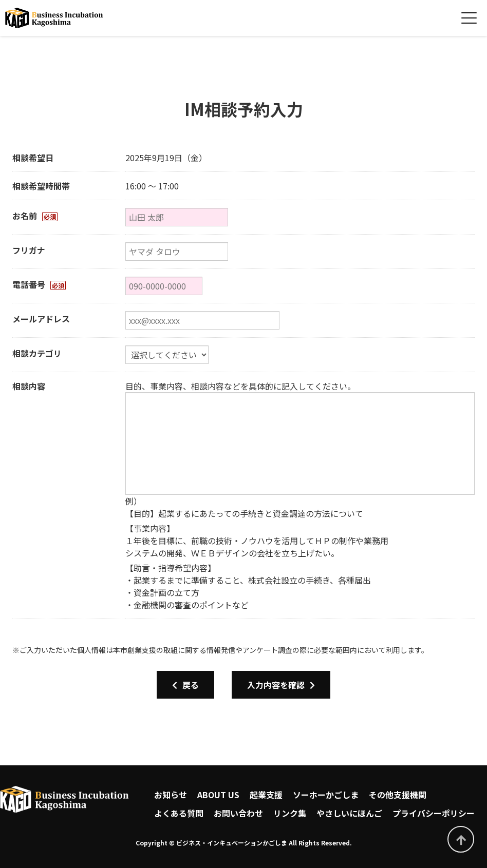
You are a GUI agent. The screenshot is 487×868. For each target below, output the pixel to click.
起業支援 (266, 795)
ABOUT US (218, 795)
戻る (185, 685)
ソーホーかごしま (326, 795)
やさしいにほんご (349, 813)
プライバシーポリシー (434, 813)
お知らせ (171, 795)
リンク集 (290, 813)
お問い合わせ (238, 813)
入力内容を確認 (281, 685)
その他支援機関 (398, 795)
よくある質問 (179, 813)
